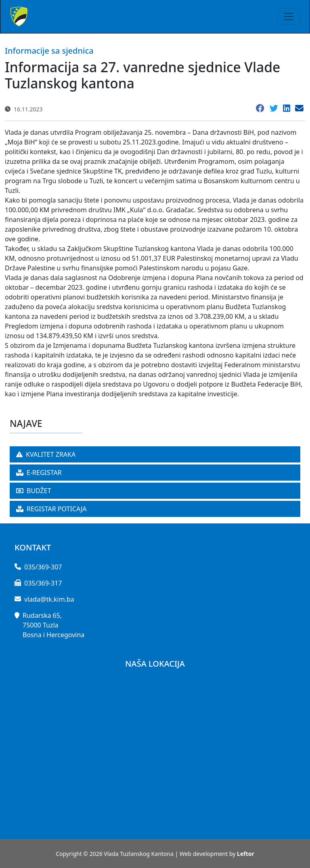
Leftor (246, 854)
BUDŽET (34, 491)
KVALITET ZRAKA (46, 454)
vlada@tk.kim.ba (49, 599)
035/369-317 (43, 583)
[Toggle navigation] (289, 17)
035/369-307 (43, 567)
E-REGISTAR (39, 473)
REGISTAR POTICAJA (51, 509)
